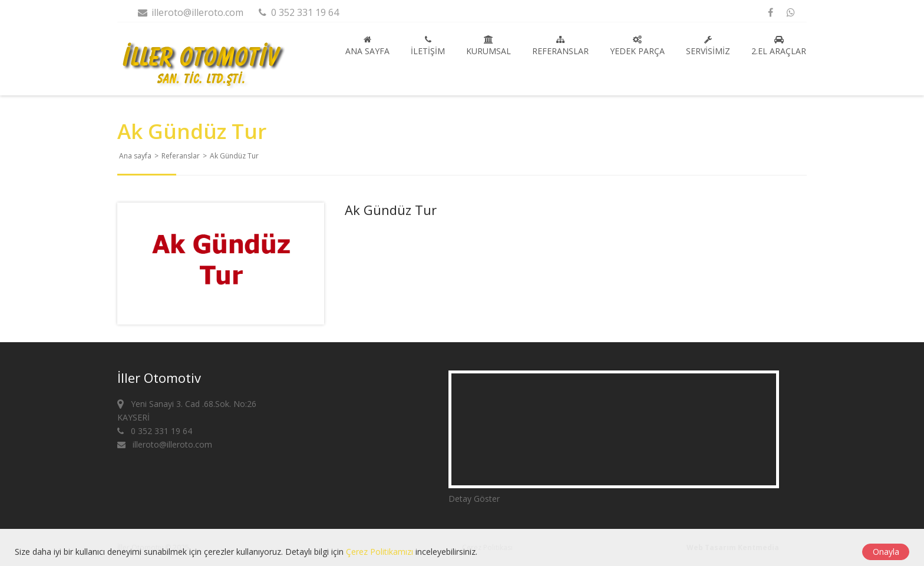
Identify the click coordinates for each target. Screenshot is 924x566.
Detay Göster (474, 499)
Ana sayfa (367, 46)
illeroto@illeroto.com (190, 12)
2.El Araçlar (779, 46)
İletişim (428, 46)
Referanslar (560, 46)
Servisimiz (708, 46)
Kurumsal (489, 46)
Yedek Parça (637, 46)
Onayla (886, 552)
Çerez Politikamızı (379, 552)
